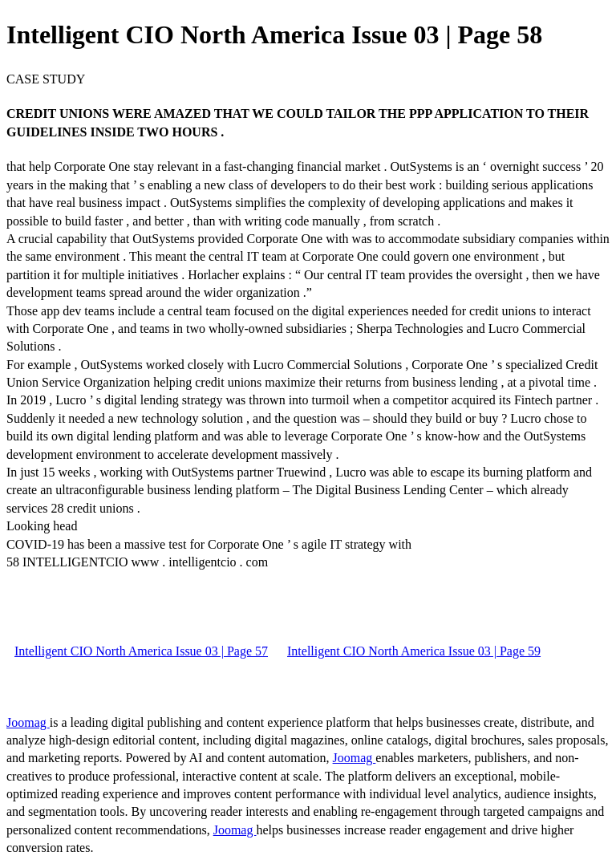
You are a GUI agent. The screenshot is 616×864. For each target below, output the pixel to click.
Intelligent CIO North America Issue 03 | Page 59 (414, 651)
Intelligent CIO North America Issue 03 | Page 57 (141, 651)
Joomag (28, 722)
